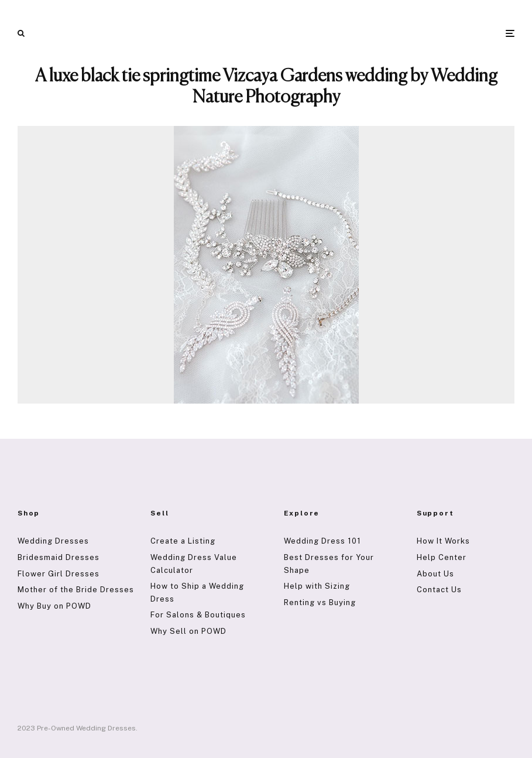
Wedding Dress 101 (322, 541)
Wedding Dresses (53, 541)
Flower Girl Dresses (59, 574)
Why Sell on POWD (188, 631)
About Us (435, 574)
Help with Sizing (317, 586)
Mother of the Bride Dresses (76, 590)
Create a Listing (183, 541)
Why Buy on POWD (54, 606)
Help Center (442, 557)
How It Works (443, 541)
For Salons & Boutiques (198, 615)
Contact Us (439, 590)
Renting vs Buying (320, 602)
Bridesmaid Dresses (59, 557)
